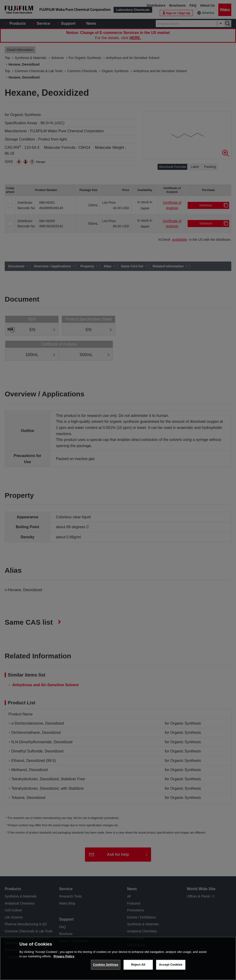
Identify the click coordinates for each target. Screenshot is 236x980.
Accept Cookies (171, 965)
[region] (118, 958)
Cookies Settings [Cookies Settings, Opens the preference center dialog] (106, 965)
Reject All (138, 965)
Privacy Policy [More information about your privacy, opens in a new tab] (64, 956)
